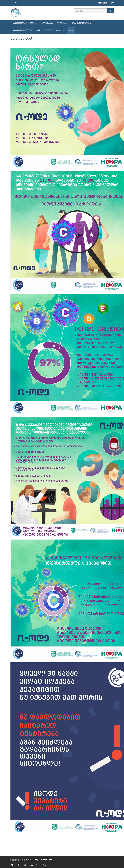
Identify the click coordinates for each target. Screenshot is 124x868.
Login (111, 3)
